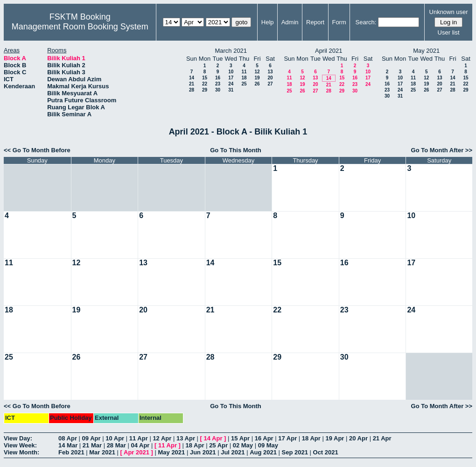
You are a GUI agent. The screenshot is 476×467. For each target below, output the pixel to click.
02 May (243, 445)
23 (218, 84)
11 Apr (139, 438)
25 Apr (218, 445)
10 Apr (115, 438)
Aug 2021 (263, 452)
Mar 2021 (102, 452)
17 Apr (287, 438)
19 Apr (335, 438)
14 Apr (213, 438)
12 (257, 72)
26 (257, 84)
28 (192, 90)
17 (231, 78)
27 (270, 84)
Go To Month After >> (442, 150)
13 (270, 72)
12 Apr (162, 438)
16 (218, 78)
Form (339, 22)
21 (192, 84)
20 (270, 78)
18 (244, 78)
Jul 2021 (233, 452)
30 (218, 90)
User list (449, 32)
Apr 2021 (136, 452)
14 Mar (68, 445)
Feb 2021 (71, 452)
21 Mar (92, 445)
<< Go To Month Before (37, 150)
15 (205, 78)
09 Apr (91, 438)
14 (192, 78)
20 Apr (358, 438)
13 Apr (186, 438)
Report (315, 22)
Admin (290, 22)
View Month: (21, 452)
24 (231, 84)
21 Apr (382, 438)
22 (205, 84)
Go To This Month (236, 150)
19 (257, 78)
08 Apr (68, 438)
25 (244, 84)
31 (231, 90)
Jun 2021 (203, 452)
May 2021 (171, 452)
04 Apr (140, 445)
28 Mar (116, 445)
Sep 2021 (295, 452)
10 (231, 72)
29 (205, 90)
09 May (268, 445)
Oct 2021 (326, 452)
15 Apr (240, 438)
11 (244, 72)
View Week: (20, 445)
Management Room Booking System (80, 27)
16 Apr (264, 438)
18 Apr (311, 438)
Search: (366, 22)
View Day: (18, 438)
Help (268, 22)
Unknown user (449, 12)
